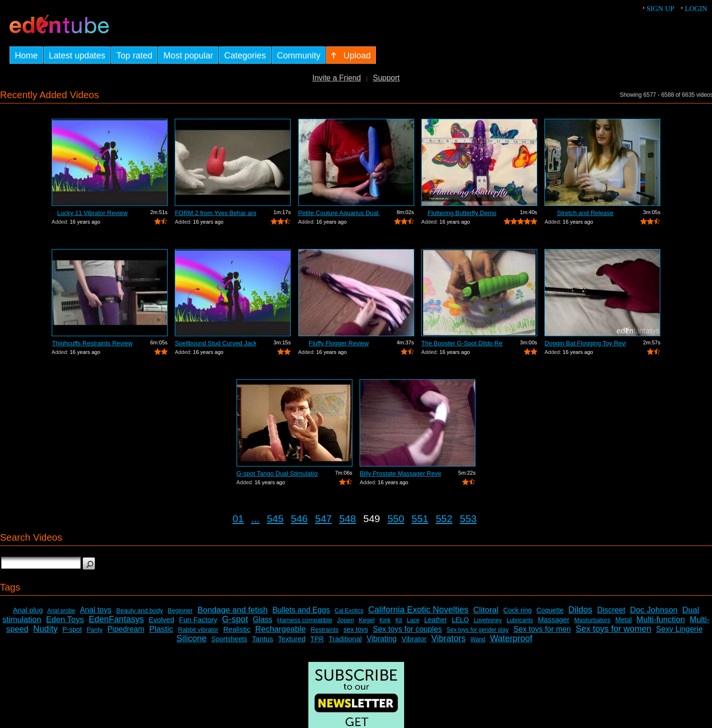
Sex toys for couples (407, 629)
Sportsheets (230, 639)
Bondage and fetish (232, 610)
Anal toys (96, 610)
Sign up (660, 9)
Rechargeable (281, 629)
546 (299, 518)
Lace (413, 620)
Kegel (367, 620)
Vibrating (382, 639)
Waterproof (511, 638)
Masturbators (592, 620)
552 (444, 518)
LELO (460, 620)
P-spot (72, 629)
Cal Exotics (349, 611)
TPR (317, 639)
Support (386, 78)
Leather (435, 620)
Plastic (161, 629)
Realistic (237, 629)
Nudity (45, 629)
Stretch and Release (585, 213)
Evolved (161, 620)
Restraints (325, 630)
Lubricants (520, 620)
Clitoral (486, 610)
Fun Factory (198, 620)
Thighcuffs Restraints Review (92, 343)
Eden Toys (65, 620)
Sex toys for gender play (478, 630)
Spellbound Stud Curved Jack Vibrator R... (215, 343)
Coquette (550, 610)
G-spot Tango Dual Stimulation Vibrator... (277, 473)
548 (347, 518)
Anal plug (28, 610)
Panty (95, 630)
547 (323, 518)
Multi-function (661, 620)
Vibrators (449, 638)
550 (396, 518)
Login (696, 9)
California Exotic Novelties (418, 610)
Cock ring (517, 610)
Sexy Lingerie (679, 629)
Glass (263, 620)
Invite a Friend (336, 78)
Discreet (611, 610)
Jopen (345, 620)
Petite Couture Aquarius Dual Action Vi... (339, 213)
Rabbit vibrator (198, 630)
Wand (478, 639)
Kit (399, 620)
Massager (554, 620)
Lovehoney (488, 620)
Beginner (180, 610)
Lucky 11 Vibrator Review (92, 213)
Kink (385, 620)
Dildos (580, 610)
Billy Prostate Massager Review (400, 473)
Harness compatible (305, 620)
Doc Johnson (654, 610)
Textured (292, 639)
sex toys (356, 629)
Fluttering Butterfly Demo (462, 213)
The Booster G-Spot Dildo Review (462, 343)
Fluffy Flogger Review (339, 343)
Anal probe (61, 611)
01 (238, 518)
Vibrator (414, 639)
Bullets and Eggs (301, 610)
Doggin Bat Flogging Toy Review (585, 343)
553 (468, 518)
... (255, 518)
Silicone (192, 638)
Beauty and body (140, 610)
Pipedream (126, 629)
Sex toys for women (613, 629)
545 (275, 518)
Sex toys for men (542, 629)
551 (420, 518)
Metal (623, 620)
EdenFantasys (116, 619)
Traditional (345, 639)
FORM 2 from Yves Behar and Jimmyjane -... (215, 213)
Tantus (262, 639)
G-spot (235, 619)
